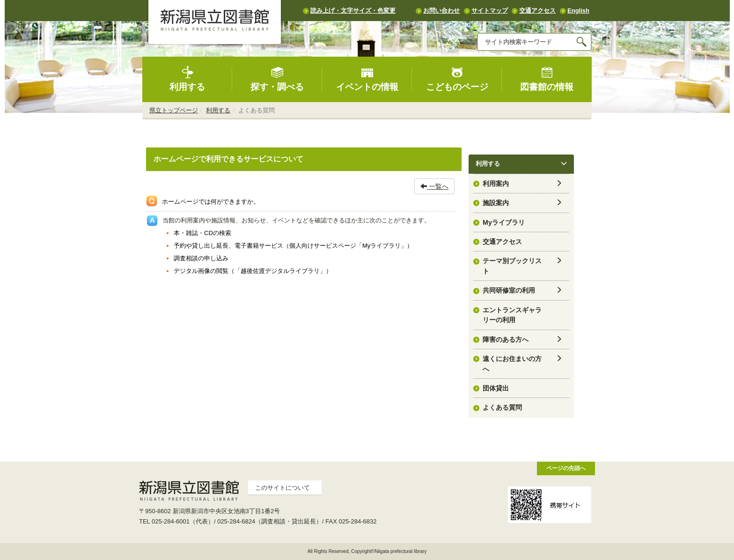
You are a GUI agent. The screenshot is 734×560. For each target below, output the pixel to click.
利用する (187, 79)
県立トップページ (174, 110)
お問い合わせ (441, 11)
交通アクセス (537, 11)
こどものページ (457, 79)
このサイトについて (283, 488)
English (578, 11)
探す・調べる (277, 79)
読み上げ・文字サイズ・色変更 (353, 11)
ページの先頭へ (566, 468)
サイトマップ (490, 11)
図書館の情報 (547, 79)
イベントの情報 (367, 79)
